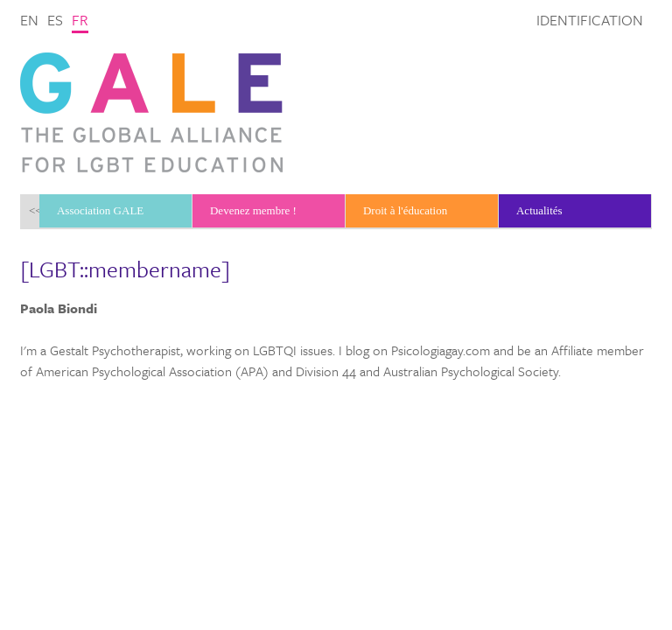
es (55, 20)
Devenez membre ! (253, 210)
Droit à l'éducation (405, 210)
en (29, 20)
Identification (590, 20)
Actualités (539, 210)
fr (80, 20)
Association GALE (100, 210)
